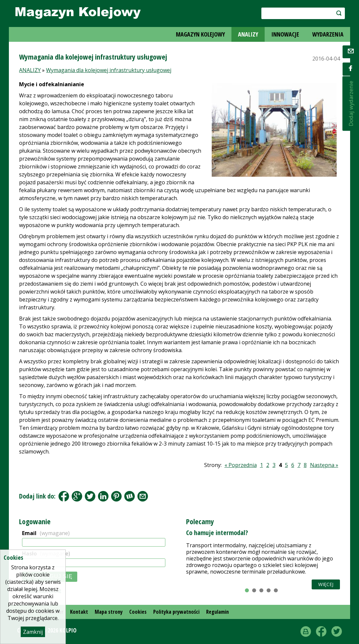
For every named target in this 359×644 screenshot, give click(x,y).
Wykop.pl (130, 496)
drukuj (306, 631)
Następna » (324, 465)
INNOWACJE (285, 34)
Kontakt (79, 612)
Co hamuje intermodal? (217, 533)
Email (46, 533)
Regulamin (217, 612)
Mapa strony (109, 612)
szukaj (338, 13)
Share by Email (143, 496)
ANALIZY (248, 34)
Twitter (337, 631)
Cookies (138, 612)
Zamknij (33, 632)
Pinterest (116, 496)
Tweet (90, 496)
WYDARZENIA (328, 34)
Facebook (64, 496)
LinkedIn (103, 496)
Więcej (326, 584)
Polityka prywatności (176, 612)
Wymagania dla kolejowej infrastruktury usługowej (109, 70)
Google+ (77, 496)
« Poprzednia (241, 465)
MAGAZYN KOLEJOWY (200, 34)
